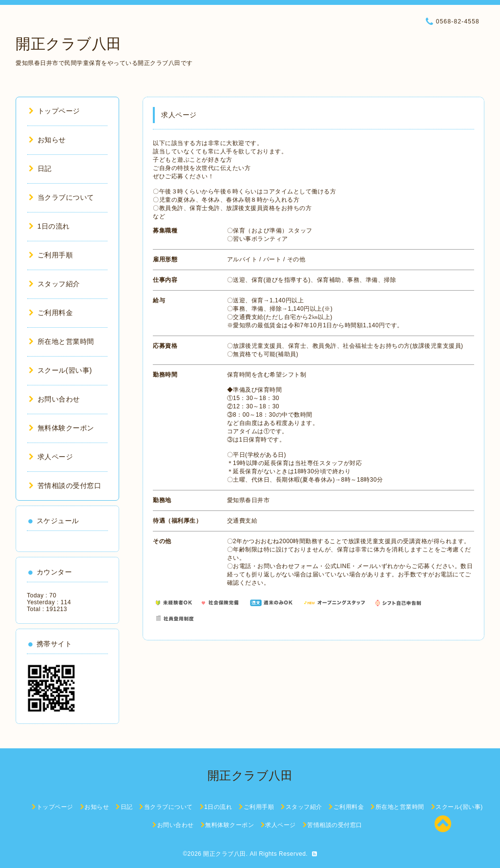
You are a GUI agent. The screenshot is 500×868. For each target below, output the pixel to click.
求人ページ (51, 457)
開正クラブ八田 (69, 44)
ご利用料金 (51, 313)
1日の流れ (49, 226)
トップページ (54, 111)
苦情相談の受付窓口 (65, 486)
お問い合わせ (54, 399)
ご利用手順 (51, 255)
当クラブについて (62, 197)
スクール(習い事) (60, 370)
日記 (40, 169)
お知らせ (47, 140)
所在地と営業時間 (62, 341)
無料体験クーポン (62, 428)
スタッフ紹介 (54, 284)
